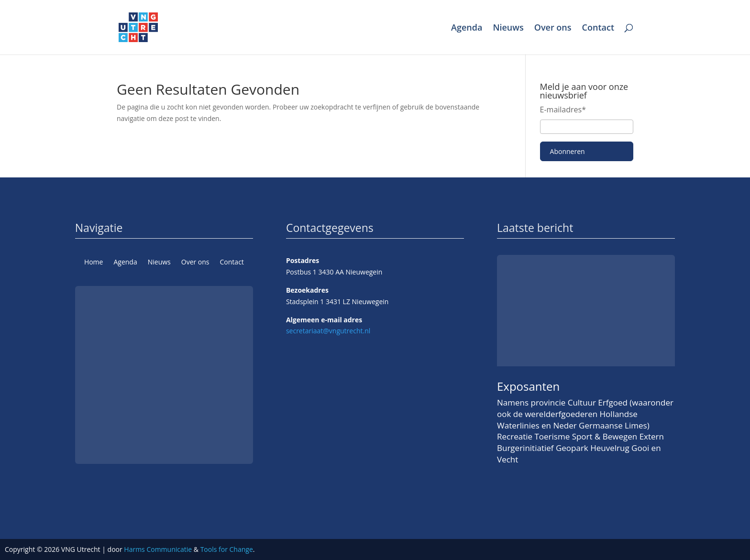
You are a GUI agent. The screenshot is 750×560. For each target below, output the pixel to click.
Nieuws (508, 28)
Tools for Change (227, 549)
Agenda (467, 28)
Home (94, 263)
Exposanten (528, 386)
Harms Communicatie (158, 549)
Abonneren (568, 151)
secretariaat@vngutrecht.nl (328, 331)
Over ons (553, 28)
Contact (598, 28)
